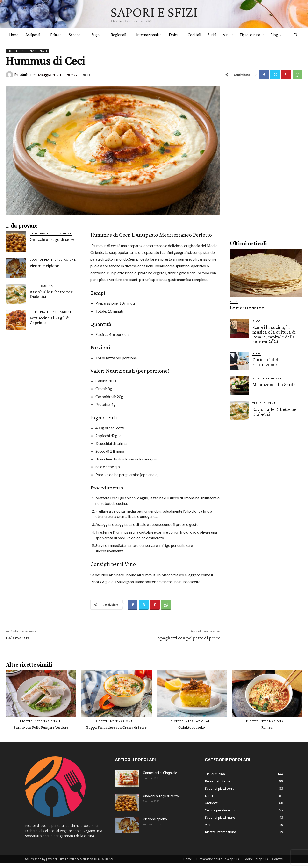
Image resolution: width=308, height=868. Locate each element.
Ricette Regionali (268, 377)
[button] (295, 35)
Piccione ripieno (45, 266)
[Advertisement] (266, 158)
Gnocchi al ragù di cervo (53, 239)
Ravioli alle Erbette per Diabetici (51, 294)
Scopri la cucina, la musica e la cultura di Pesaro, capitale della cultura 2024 (277, 333)
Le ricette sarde (244, 307)
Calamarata (18, 638)
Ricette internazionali (27, 51)
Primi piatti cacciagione (51, 233)
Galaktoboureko (192, 727)
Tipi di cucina (41, 286)
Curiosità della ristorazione (266, 360)
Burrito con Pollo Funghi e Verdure (41, 727)
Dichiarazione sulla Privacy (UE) (218, 864)
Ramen (267, 727)
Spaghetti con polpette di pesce (189, 638)
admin (24, 75)
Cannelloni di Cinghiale (160, 777)
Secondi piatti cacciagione (53, 260)
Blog (234, 301)
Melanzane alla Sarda (273, 383)
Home (188, 864)
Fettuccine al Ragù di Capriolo (50, 320)
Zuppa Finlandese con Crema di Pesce (116, 729)
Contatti (278, 864)
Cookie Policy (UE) (255, 864)
